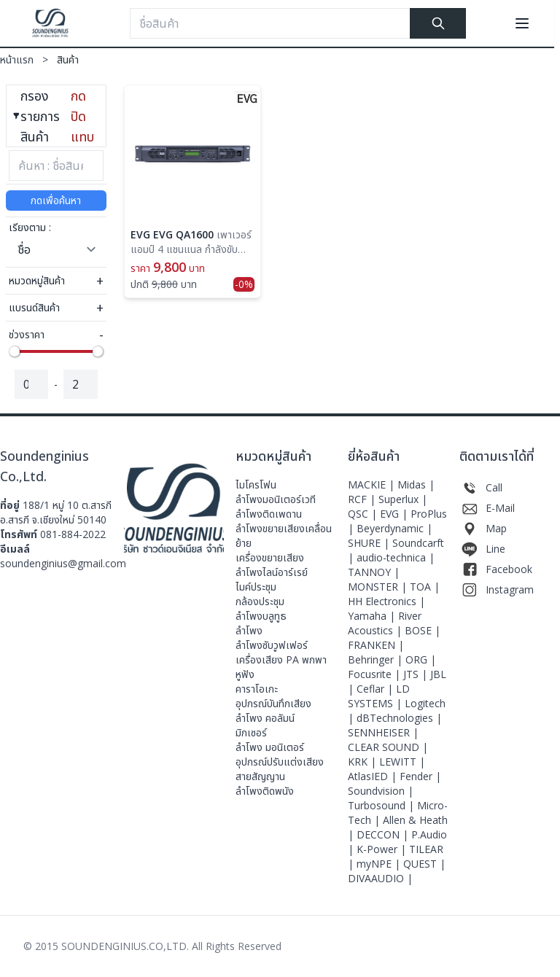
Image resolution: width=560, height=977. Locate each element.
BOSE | (423, 630)
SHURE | (370, 543)
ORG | (421, 659)
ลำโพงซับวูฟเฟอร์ (272, 645)
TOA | (425, 587)
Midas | (416, 484)
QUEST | (424, 864)
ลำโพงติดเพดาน (269, 514)
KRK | (363, 762)
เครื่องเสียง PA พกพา (281, 659)
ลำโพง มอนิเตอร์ (270, 747)
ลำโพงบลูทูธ (261, 616)
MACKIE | (373, 484)
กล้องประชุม (260, 601)
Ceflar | (376, 689)
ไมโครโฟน (256, 484)
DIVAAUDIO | (380, 878)
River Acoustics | (385, 623)
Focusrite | (376, 674)
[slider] (15, 351)
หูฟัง (245, 674)
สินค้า (68, 59)
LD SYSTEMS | (379, 696)
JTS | (417, 674)
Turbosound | (382, 805)
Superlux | (403, 499)
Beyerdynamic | (394, 528)
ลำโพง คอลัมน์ (265, 718)
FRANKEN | (376, 645)
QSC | (364, 514)
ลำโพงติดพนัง (265, 791)
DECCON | (384, 834)
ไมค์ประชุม (256, 587)
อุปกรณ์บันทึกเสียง (273, 703)
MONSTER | (379, 587)
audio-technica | (396, 557)
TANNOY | (374, 572)
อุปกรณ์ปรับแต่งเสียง (280, 762)
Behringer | (377, 659)
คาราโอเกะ (257, 689)
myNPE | (380, 864)
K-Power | (383, 849)
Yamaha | (373, 616)
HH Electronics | (386, 601)
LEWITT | (402, 762)
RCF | (363, 499)
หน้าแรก (28, 59)
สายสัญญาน (260, 776)
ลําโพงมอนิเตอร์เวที (276, 499)
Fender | (420, 776)
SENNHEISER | (383, 732)
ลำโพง (249, 630)
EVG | (395, 514)
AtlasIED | (374, 776)
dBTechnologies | (399, 718)
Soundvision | (381, 791)
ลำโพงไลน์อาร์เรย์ (272, 572)
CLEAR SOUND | (388, 747)
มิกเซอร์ (251, 732)
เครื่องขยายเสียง (270, 557)
